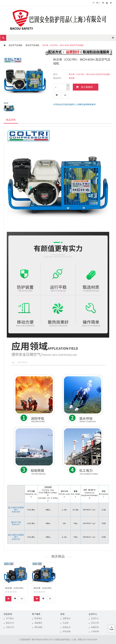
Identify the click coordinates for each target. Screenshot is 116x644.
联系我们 (38, 618)
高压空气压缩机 (15, 45)
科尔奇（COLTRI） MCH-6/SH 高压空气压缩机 (63, 45)
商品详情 (11, 120)
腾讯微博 (84, 104)
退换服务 (38, 623)
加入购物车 (87, 87)
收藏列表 (95, 627)
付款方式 (10, 627)
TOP (111, 628)
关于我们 (10, 618)
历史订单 (95, 623)
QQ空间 (63, 104)
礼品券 (66, 623)
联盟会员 (67, 627)
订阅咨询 (95, 631)
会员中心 (95, 618)
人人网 (77, 104)
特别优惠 (67, 631)
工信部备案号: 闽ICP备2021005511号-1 (36, 640)
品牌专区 (67, 618)
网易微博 (92, 104)
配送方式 (10, 623)
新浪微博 (70, 104)
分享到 (56, 104)
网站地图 (38, 627)
